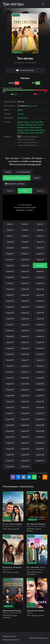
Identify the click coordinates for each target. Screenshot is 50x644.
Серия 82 (10, 384)
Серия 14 (25, 248)
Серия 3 (40, 224)
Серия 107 (25, 431)
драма (20, 110)
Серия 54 (40, 325)
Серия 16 (10, 254)
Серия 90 (40, 396)
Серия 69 (40, 354)
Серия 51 (40, 319)
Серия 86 (25, 390)
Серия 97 (10, 413)
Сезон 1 (10, 191)
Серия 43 (10, 307)
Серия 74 (25, 366)
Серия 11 (25, 242)
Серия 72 (40, 360)
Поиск (43, 4)
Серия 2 (25, 224)
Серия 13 (10, 248)
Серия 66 (40, 348)
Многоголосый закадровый (17, 178)
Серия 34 (10, 289)
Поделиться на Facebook (18, 477)
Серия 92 (25, 401)
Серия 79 (10, 378)
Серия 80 (25, 378)
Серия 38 (25, 295)
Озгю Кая (34, 122)
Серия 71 (25, 360)
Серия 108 (40, 431)
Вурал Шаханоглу (38, 130)
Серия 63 (40, 342)
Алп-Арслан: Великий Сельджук (37, 524)
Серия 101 (25, 419)
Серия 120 (40, 455)
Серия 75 (40, 366)
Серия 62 (25, 342)
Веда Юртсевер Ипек (35, 133)
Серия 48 (40, 313)
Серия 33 (40, 283)
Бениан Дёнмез (35, 127)
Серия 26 (25, 271)
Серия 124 (10, 467)
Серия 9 (40, 236)
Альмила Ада (31, 124)
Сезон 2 (25, 191)
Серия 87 (40, 390)
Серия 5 (25, 230)
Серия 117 (40, 449)
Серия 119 (25, 455)
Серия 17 (25, 254)
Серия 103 (10, 425)
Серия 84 (40, 384)
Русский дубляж (23, 172)
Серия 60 (40, 336)
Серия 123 (40, 461)
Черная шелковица (35, 611)
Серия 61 (10, 342)
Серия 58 (10, 336)
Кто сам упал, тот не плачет (37, 567)
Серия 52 (10, 325)
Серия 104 (25, 425)
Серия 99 (40, 413)
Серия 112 (10, 443)
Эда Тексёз (22, 118)
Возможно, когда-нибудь (13, 567)
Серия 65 (25, 348)
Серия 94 (10, 407)
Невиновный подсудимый (13, 611)
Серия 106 (10, 431)
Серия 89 (25, 396)
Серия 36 (40, 289)
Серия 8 (25, 236)
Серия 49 (10, 319)
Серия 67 (10, 354)
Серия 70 (10, 360)
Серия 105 (40, 425)
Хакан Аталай (23, 130)
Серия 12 (40, 242)
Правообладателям (11, 640)
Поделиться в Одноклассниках (45, 477)
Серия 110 (25, 437)
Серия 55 (10, 330)
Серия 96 (40, 407)
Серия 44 (25, 307)
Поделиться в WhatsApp (34, 477)
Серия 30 (40, 277)
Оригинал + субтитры (15, 184)
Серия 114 (40, 443)
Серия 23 (25, 265)
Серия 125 (25, 467)
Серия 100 (10, 419)
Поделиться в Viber (13, 477)
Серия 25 (10, 271)
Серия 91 (10, 401)
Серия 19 (10, 259)
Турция (20, 114)
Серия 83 (25, 384)
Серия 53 (25, 325)
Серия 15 (40, 248)
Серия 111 (40, 437)
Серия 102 (40, 419)
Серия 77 (25, 372)
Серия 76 (10, 372)
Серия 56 (25, 330)
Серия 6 (40, 230)
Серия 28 (10, 277)
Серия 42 (40, 301)
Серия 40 (10, 301)
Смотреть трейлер (26, 70)
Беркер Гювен (23, 122)
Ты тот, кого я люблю (12, 524)
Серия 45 (40, 307)
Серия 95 (25, 407)
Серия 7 (10, 236)
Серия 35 (25, 289)
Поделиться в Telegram (29, 477)
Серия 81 (40, 378)
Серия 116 (25, 449)
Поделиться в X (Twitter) (40, 477)
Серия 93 (40, 401)
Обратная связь (9, 636)
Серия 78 (40, 372)
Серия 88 (10, 396)
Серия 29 (25, 277)
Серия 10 (10, 242)
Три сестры (13, 4)
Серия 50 (25, 319)
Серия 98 (25, 413)
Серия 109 (10, 437)
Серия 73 (10, 366)
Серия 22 (10, 265)
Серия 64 (10, 348)
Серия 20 (25, 259)
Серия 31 (10, 283)
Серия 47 (25, 313)
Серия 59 (25, 336)
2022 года (32, 106)
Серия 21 (40, 259)
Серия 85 (10, 390)
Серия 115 (10, 449)
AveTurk (8, 172)
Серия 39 (40, 295)
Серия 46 (10, 313)
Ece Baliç (21, 133)
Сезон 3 (40, 191)
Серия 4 (10, 230)
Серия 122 (25, 461)
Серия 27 (40, 271)
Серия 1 (10, 224)
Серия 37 (10, 295)
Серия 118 (10, 455)
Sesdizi (36, 178)
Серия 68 (25, 354)
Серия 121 (10, 461)
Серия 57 (40, 330)
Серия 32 (25, 283)
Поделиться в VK (24, 477)
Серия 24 (40, 265)
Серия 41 (25, 301)
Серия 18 (40, 254)
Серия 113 (25, 443)
